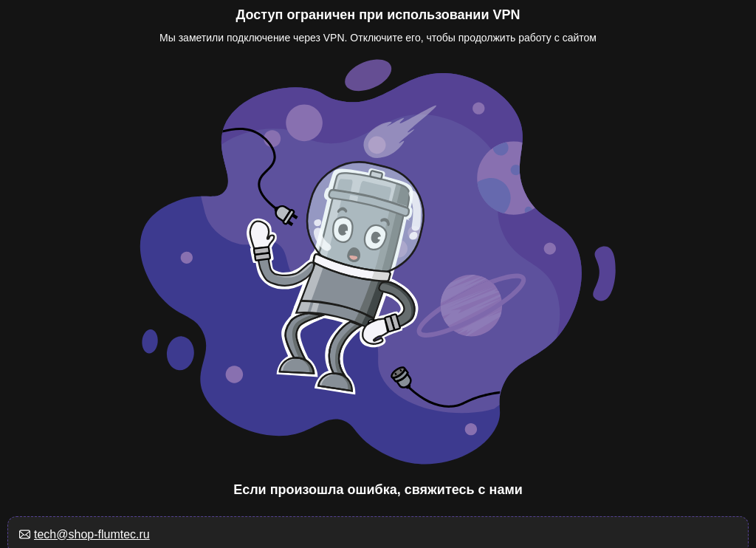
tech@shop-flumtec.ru (92, 534)
